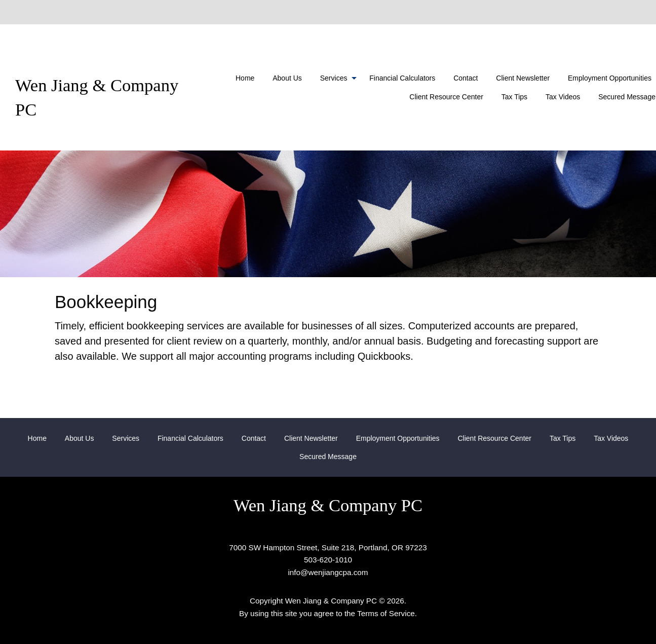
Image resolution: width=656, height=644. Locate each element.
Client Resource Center (446, 97)
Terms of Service (386, 613)
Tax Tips (514, 97)
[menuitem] (245, 78)
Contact (466, 78)
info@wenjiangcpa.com (328, 572)
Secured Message (328, 457)
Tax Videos (563, 97)
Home (245, 78)
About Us (287, 78)
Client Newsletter (523, 78)
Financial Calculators (402, 78)
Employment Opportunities (398, 438)
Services (334, 78)
